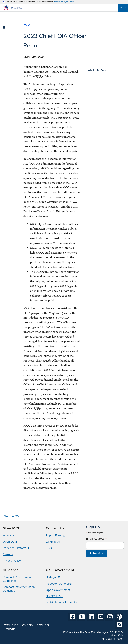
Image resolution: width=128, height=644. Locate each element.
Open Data (10, 542)
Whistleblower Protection (62, 602)
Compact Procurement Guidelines (17, 579)
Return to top (11, 516)
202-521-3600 (115, 639)
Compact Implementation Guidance (19, 589)
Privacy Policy (12, 561)
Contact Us (53, 542)
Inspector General (57, 584)
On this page (97, 70)
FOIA (49, 548)
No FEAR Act (54, 596)
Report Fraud (54, 535)
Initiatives (9, 535)
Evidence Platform (14, 548)
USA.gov (52, 577)
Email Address (96, 539)
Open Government (58, 590)
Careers (8, 554)
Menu (123, 7)
